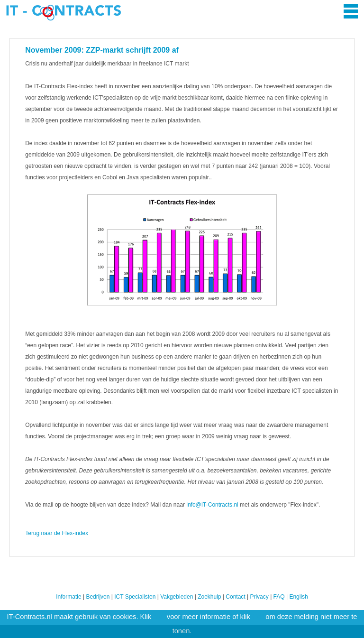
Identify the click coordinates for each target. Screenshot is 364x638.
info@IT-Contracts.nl (212, 505)
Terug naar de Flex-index (57, 533)
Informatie (68, 597)
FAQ (279, 597)
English (298, 597)
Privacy (259, 597)
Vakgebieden (177, 597)
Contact (235, 597)
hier (159, 617)
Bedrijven (98, 597)
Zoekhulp (209, 597)
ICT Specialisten (135, 597)
